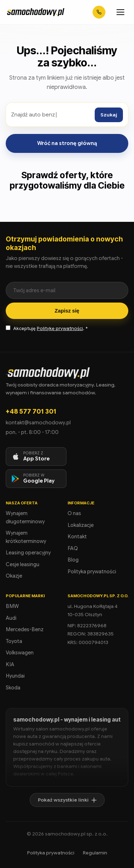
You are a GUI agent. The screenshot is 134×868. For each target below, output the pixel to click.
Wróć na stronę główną (67, 143)
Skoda (13, 688)
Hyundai (15, 676)
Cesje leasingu (23, 564)
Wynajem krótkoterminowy (26, 537)
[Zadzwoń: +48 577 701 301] (99, 12)
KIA (10, 664)
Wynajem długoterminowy (25, 517)
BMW (12, 606)
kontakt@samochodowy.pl (38, 423)
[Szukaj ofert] (51, 115)
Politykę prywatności (60, 329)
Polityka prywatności (92, 572)
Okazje (14, 576)
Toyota (14, 641)
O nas (74, 513)
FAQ (73, 548)
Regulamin (95, 853)
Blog (73, 560)
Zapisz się (67, 311)
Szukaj (109, 115)
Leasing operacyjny (28, 553)
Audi (11, 618)
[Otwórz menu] (120, 12)
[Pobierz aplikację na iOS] (36, 457)
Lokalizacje (81, 525)
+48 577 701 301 (31, 411)
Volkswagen (20, 653)
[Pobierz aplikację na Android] (36, 479)
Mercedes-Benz (25, 629)
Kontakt (77, 537)
